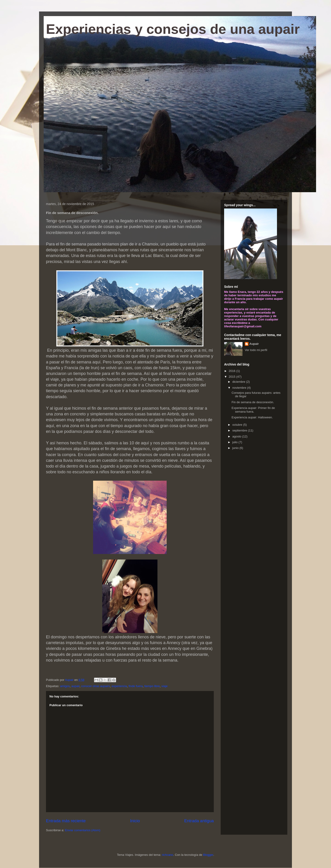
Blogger (208, 855)
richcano (167, 855)
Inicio (135, 821)
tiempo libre (152, 686)
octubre (238, 425)
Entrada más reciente (66, 821)
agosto (237, 436)
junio (236, 448)
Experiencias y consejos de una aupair (173, 29)
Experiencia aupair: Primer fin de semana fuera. (253, 410)
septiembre (240, 430)
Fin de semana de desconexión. (253, 402)
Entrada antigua (199, 821)
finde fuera (136, 686)
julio (235, 442)
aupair (76, 686)
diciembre (239, 382)
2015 (233, 377)
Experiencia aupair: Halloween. (252, 417)
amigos (65, 686)
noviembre (240, 388)
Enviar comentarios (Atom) (83, 830)
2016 (233, 371)
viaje (164, 686)
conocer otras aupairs (96, 686)
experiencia (119, 686)
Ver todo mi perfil (256, 350)
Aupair (254, 344)
